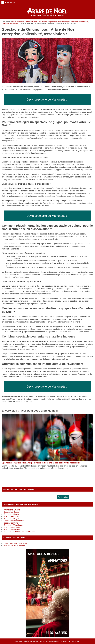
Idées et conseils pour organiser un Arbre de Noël (30, 22)
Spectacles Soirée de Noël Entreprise (19, 532)
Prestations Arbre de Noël (14, 545)
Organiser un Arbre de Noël (15, 543)
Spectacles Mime (11, 523)
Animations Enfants (12, 510)
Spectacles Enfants (12, 529)
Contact (77, 641)
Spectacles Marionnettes (14, 521)
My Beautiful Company (51, 641)
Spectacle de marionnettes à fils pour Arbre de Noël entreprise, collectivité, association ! (42, 463)
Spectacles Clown (11, 514)
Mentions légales (67, 641)
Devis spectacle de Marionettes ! (47, 100)
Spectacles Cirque (11, 512)
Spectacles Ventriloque (13, 525)
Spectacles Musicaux (13, 527)
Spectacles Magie (11, 519)
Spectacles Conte (11, 516)
